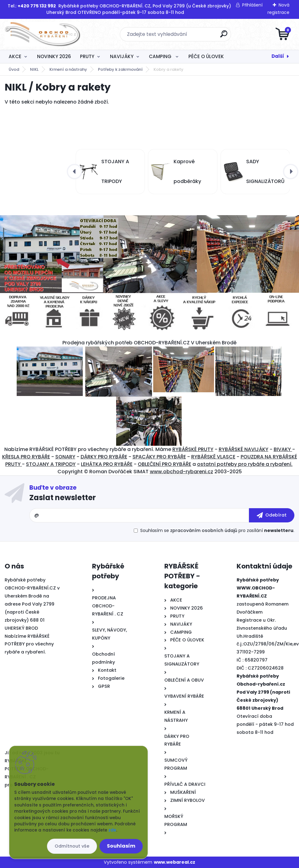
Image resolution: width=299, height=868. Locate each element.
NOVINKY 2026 (54, 56)
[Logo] (42, 34)
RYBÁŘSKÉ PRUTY (193, 449)
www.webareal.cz (175, 862)
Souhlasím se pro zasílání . (217, 530)
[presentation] (74, 172)
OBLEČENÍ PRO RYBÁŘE (164, 464)
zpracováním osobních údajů (204, 530)
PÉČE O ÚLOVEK (206, 56)
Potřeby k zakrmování (120, 69)
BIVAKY (283, 449)
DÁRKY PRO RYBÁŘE (104, 457)
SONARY (65, 457)
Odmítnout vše (72, 846)
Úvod (14, 69)
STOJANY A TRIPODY (51, 464)
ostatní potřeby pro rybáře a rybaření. (245, 464)
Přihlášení (252, 5)
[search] (224, 36)
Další (278, 56)
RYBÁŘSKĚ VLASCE (213, 457)
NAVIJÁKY (122, 56)
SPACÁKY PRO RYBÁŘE (159, 457)
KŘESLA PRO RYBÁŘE (26, 457)
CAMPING (161, 56)
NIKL (34, 69)
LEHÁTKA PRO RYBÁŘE (107, 464)
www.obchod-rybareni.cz (181, 472)
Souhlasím (121, 846)
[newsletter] (272, 515)
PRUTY (87, 56)
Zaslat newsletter (63, 498)
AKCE (15, 56)
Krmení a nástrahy (68, 69)
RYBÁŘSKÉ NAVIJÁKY (244, 449)
